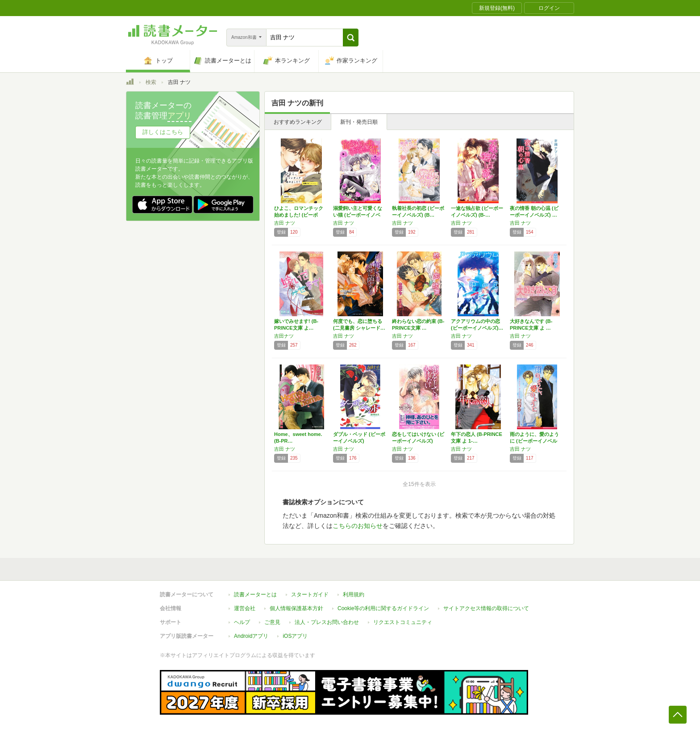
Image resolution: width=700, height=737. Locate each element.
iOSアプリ (295, 636)
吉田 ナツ (285, 223)
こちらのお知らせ (358, 526)
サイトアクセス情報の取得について (486, 608)
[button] (351, 38)
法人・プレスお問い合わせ (327, 622)
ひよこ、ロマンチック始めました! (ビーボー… (299, 215)
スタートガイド (310, 595)
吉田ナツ (284, 336)
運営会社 (245, 608)
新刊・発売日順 (359, 122)
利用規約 (354, 595)
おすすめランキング (298, 122)
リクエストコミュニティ (403, 622)
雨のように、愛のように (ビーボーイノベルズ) (534, 441)
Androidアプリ (251, 636)
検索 (151, 82)
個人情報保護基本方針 (296, 608)
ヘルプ (242, 622)
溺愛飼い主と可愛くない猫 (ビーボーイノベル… (358, 215)
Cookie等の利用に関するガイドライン (383, 608)
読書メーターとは (255, 595)
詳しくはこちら (163, 132)
